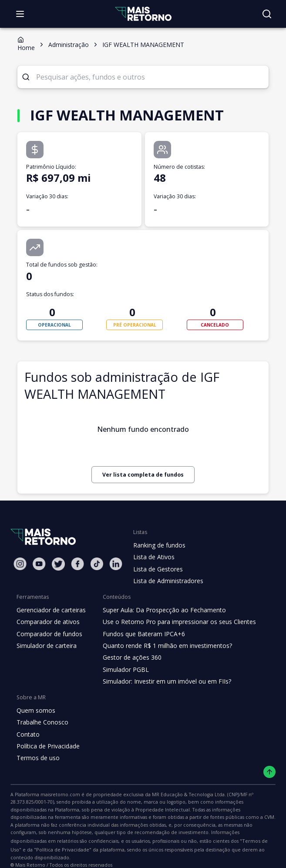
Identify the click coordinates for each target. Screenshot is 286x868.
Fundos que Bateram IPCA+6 (140, 634)
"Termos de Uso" (237, 833)
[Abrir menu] (20, 14)
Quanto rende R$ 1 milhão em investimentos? (163, 646)
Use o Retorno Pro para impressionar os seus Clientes (174, 622)
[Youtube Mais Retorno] (39, 564)
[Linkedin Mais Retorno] (116, 564)
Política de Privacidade (47, 746)
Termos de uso (37, 758)
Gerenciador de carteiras (50, 610)
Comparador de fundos (48, 634)
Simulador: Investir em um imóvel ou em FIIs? (163, 681)
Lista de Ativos (153, 557)
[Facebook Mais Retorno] (77, 564)
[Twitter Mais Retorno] (58, 564)
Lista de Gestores (157, 569)
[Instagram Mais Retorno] (20, 564)
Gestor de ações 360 (129, 658)
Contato (27, 734)
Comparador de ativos (47, 622)
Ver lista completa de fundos (143, 475)
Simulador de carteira (45, 646)
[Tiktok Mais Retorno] (97, 564)
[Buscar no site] (267, 14)
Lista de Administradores (167, 581)
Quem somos (35, 711)
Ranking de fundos (159, 545)
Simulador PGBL (123, 670)
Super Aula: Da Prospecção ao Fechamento (160, 610)
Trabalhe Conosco (41, 722)
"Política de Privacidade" (37, 842)
